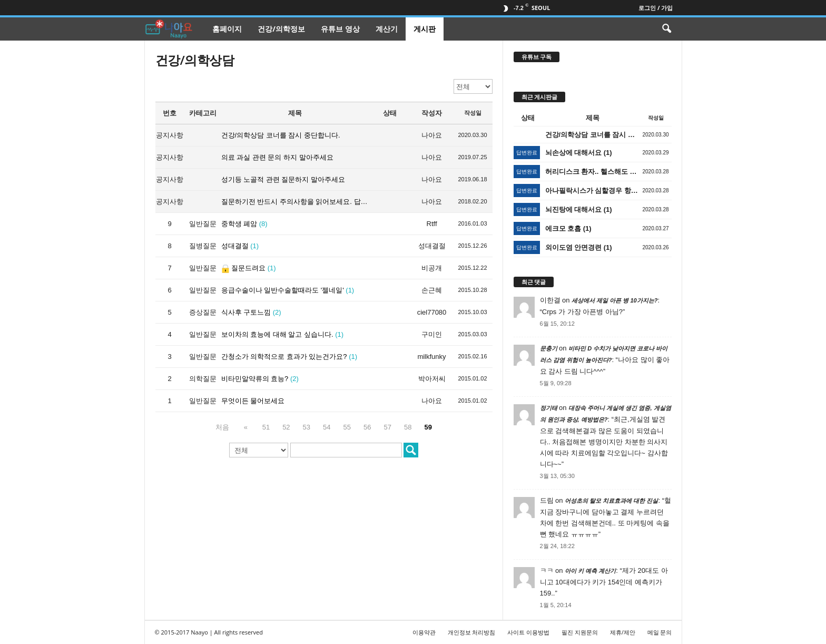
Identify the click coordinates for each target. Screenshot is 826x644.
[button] (666, 29)
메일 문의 (660, 632)
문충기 (549, 348)
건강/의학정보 (281, 29)
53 (304, 427)
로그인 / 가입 (656, 8)
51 (264, 427)
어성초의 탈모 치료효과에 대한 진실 (611, 501)
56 (365, 427)
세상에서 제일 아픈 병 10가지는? (614, 300)
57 (386, 427)
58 (406, 427)
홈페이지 (227, 29)
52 (284, 427)
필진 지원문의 (580, 632)
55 (345, 427)
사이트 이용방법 (528, 632)
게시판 (425, 29)
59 (426, 427)
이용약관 (424, 632)
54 (324, 427)
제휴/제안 (623, 632)
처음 (224, 427)
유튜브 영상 (340, 29)
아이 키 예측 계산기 (590, 571)
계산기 (387, 29)
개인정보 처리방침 (472, 632)
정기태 (549, 408)
